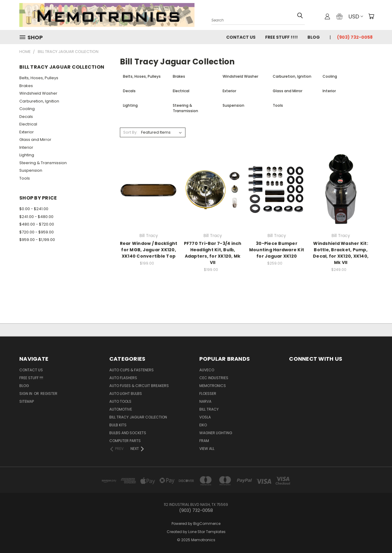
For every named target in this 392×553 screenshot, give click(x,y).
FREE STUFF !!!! (281, 37)
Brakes (26, 86)
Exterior (27, 132)
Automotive (121, 409)
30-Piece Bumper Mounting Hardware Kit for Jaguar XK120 (277, 250)
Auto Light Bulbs (126, 394)
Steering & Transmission (43, 163)
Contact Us (241, 37)
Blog (314, 37)
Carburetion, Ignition (39, 101)
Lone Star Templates (207, 532)
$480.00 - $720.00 (37, 224)
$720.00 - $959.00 (37, 232)
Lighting (27, 155)
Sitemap (27, 401)
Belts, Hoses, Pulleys (39, 78)
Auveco (207, 370)
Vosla (205, 417)
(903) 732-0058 (355, 37)
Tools (25, 178)
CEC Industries (214, 378)
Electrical (28, 124)
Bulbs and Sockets (128, 433)
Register (49, 394)
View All (207, 449)
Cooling (27, 109)
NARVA (205, 401)
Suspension (31, 170)
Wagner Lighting (216, 433)
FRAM (204, 441)
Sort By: (130, 132)
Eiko (203, 425)
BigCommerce (207, 524)
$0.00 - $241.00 (34, 209)
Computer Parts (125, 441)
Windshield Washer (38, 93)
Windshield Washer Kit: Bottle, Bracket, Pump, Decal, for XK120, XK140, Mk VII (341, 253)
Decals (26, 117)
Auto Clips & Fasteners (132, 370)
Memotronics (213, 386)
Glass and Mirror (35, 140)
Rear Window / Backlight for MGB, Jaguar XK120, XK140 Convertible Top (149, 250)
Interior (26, 147)
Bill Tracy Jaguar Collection (138, 417)
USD (356, 16)
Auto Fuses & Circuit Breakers (139, 386)
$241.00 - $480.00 (36, 217)
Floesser (208, 394)
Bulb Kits (118, 425)
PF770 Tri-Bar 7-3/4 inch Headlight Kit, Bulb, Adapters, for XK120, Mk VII (213, 253)
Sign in (26, 394)
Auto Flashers (123, 378)
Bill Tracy (209, 409)
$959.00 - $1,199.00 (37, 240)
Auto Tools (120, 401)
